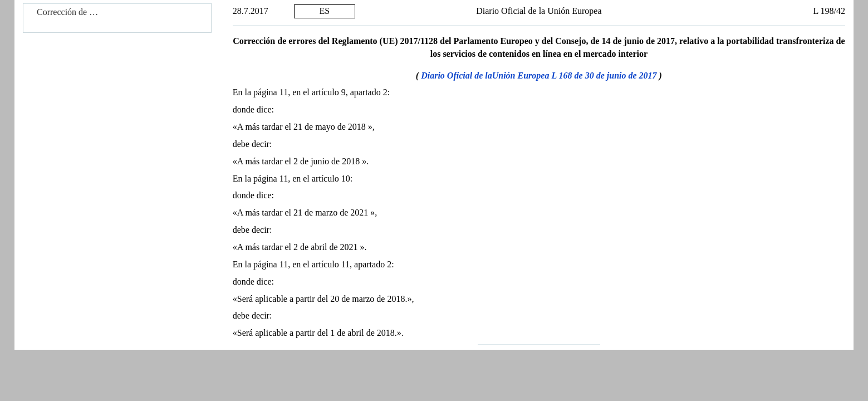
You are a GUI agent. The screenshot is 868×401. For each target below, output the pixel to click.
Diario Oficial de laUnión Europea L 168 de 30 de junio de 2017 (539, 75)
